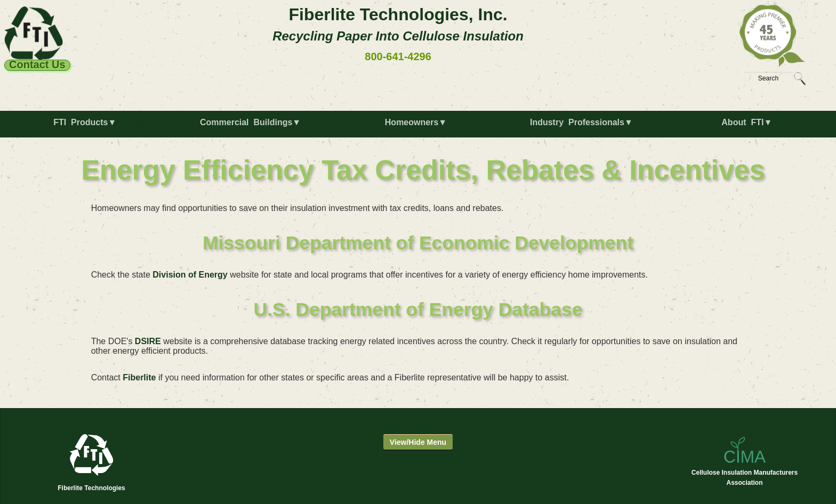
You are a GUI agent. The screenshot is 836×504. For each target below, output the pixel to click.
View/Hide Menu (418, 442)
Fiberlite (139, 377)
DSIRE (148, 341)
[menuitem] (87, 127)
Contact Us (37, 65)
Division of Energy (190, 275)
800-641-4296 (398, 56)
